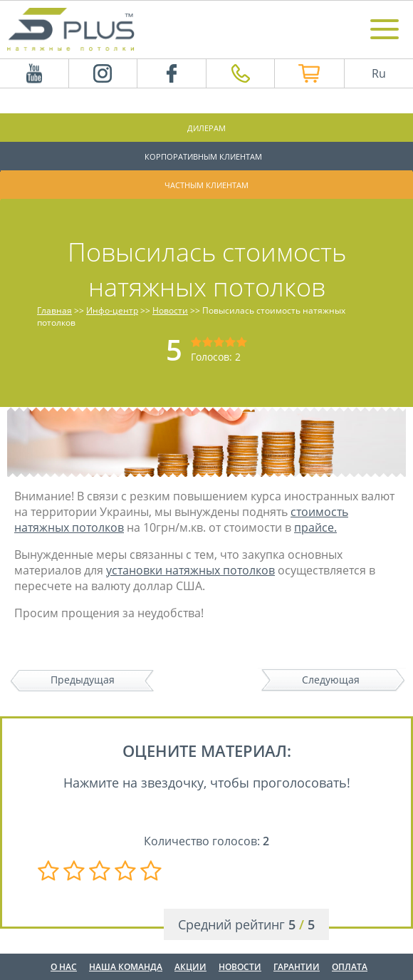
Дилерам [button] (206, 128)
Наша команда (126, 967)
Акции (190, 967)
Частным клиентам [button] (206, 185)
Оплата (350, 967)
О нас (64, 967)
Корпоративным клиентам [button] (203, 156)
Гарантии (297, 967)
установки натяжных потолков (190, 570)
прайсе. (315, 527)
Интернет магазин (301, 73)
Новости (240, 967)
